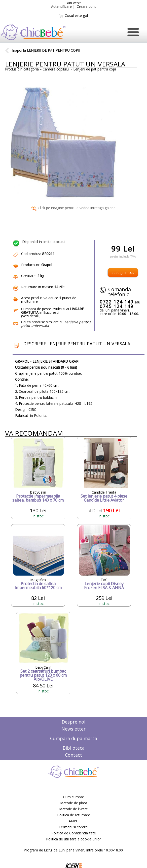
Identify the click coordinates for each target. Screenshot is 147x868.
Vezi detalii (31, 316)
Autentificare (61, 6)
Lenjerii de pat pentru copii (95, 69)
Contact (73, 755)
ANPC (73, 821)
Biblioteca (74, 748)
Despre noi (73, 722)
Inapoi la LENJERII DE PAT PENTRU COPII (43, 50)
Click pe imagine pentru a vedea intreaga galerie (73, 208)
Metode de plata (74, 803)
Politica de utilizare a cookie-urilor (73, 839)
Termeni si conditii (73, 827)
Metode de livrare (73, 809)
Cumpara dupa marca (74, 738)
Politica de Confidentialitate (74, 833)
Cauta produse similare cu (56, 324)
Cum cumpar (74, 797)
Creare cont (86, 6)
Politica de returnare (74, 815)
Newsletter (73, 729)
